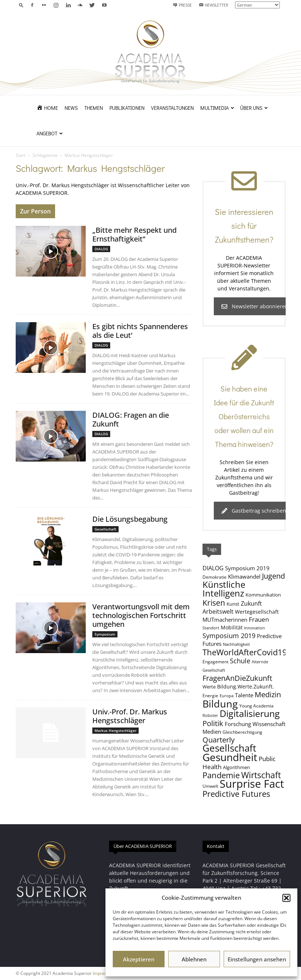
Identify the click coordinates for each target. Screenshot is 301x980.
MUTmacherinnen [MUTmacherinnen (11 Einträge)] (225, 620)
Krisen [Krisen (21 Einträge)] (214, 603)
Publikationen (127, 108)
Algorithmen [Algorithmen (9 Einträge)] (236, 767)
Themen (94, 108)
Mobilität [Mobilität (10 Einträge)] (232, 627)
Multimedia (217, 108)
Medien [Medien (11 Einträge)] (212, 732)
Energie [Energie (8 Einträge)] (210, 695)
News (71, 108)
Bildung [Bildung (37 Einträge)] (220, 704)
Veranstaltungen (172, 108)
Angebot (50, 133)
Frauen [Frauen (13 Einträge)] (259, 619)
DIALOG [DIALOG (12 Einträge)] (213, 568)
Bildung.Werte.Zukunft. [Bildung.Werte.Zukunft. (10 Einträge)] (246, 686)
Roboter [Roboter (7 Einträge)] (210, 715)
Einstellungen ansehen (257, 959)
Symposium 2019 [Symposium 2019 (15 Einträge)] (229, 636)
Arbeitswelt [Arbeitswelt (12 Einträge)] (218, 611)
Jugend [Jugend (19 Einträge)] (273, 576)
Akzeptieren (139, 959)
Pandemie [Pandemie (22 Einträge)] (221, 775)
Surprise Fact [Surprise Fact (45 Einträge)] (252, 784)
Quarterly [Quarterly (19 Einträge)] (219, 740)
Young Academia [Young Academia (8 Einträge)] (256, 706)
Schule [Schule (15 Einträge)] (240, 661)
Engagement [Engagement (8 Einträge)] (215, 661)
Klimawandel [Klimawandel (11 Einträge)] (244, 576)
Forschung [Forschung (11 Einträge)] (238, 724)
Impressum (104, 973)
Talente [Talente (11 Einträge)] (244, 695)
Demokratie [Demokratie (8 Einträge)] (215, 577)
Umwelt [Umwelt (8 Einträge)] (210, 786)
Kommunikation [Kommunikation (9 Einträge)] (263, 595)
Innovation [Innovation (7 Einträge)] (254, 628)
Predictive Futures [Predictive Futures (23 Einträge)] (236, 794)
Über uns (254, 108)
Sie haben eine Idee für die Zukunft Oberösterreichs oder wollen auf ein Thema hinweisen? (244, 416)
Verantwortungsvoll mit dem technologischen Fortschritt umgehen (141, 615)
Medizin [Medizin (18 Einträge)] (268, 695)
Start (21, 155)
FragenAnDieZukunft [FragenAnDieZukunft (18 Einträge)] (237, 678)
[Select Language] (257, 5)
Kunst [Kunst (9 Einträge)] (233, 604)
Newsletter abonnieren (255, 306)
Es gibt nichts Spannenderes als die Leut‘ (140, 331)
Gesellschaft (105, 529)
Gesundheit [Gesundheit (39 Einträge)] (230, 757)
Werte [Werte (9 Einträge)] (209, 687)
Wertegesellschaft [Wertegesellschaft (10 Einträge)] (257, 612)
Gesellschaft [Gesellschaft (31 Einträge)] (229, 748)
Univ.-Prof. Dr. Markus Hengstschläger (130, 716)
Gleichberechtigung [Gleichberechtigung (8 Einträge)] (242, 732)
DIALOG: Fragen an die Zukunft (131, 419)
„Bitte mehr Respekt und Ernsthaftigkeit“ (134, 234)
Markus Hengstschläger (115, 730)
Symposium (105, 634)
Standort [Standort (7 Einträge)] (211, 628)
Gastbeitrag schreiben (254, 511)
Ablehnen (194, 959)
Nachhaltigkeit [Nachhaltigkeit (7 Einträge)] (236, 644)
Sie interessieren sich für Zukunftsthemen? (244, 226)
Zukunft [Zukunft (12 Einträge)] (251, 603)
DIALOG (101, 249)
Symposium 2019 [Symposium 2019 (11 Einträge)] (247, 568)
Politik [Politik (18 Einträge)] (213, 723)
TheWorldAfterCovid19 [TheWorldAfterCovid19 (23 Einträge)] (245, 652)
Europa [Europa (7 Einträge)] (227, 696)
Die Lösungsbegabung (130, 519)
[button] (286, 898)
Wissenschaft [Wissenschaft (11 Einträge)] (269, 724)
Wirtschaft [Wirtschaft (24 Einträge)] (261, 775)
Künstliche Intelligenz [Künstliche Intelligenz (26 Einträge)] (224, 589)
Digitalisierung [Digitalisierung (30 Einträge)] (250, 713)
